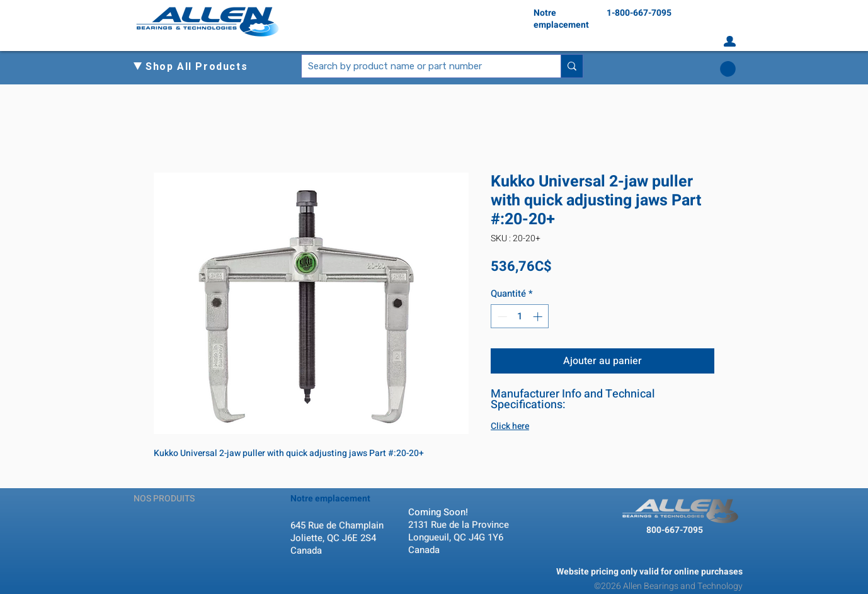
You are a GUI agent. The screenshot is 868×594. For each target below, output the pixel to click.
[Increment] (539, 317)
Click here (510, 426)
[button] (202, 67)
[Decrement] (501, 317)
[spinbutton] (520, 317)
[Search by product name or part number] (421, 66)
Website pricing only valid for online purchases (649, 572)
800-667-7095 (675, 530)
